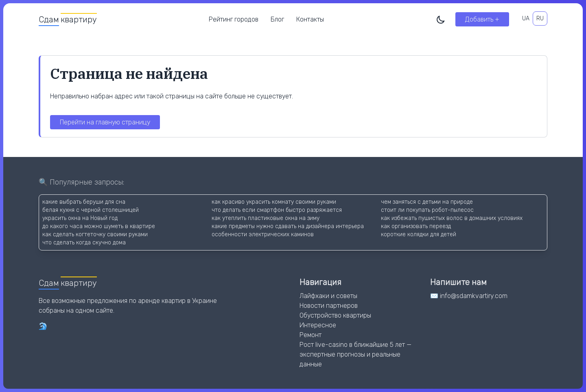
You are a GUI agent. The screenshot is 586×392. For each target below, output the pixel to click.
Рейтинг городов (234, 19)
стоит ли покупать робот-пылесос (427, 210)
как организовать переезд (416, 226)
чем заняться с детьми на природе (427, 202)
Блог (277, 19)
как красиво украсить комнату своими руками (274, 202)
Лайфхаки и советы (328, 296)
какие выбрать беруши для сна (84, 202)
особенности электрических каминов (263, 234)
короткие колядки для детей (419, 234)
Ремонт (310, 335)
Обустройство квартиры (335, 315)
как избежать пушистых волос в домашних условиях (452, 218)
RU (540, 19)
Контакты (310, 19)
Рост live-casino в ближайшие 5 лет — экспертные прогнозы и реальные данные (355, 354)
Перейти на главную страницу (105, 122)
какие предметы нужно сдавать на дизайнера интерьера (288, 226)
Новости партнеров (329, 306)
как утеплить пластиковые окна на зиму (266, 218)
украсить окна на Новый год (80, 218)
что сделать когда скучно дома (84, 243)
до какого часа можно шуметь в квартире (99, 226)
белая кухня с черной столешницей (91, 210)
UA (526, 19)
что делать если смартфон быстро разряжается (277, 210)
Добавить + (482, 19)
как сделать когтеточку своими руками (95, 234)
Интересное (318, 325)
